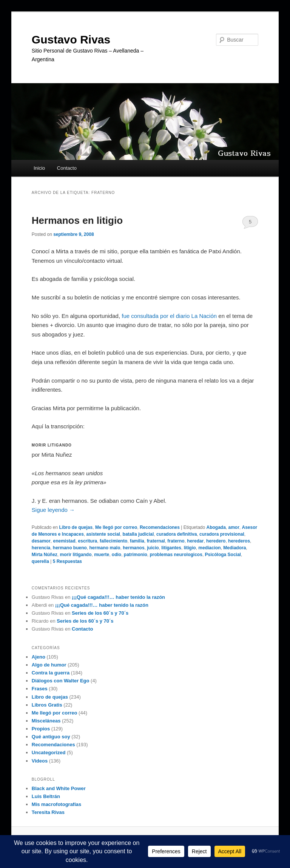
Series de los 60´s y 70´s (100, 613)
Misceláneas (46, 721)
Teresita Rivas (48, 812)
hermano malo (105, 548)
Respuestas (67, 561)
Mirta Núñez (45, 555)
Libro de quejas (76, 527)
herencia (41, 548)
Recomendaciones (160, 527)
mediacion (209, 548)
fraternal (156, 541)
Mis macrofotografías (56, 804)
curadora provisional (222, 534)
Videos (40, 761)
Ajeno (39, 657)
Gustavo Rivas (71, 40)
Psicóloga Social (223, 555)
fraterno (176, 541)
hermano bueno (70, 548)
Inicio (39, 168)
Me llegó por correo (116, 527)
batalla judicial (138, 534)
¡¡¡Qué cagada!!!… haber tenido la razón (118, 597)
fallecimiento (113, 541)
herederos (239, 541)
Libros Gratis (47, 705)
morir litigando (76, 555)
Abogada (216, 527)
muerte (102, 555)
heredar (195, 541)
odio (116, 555)
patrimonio (136, 555)
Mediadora (234, 548)
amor (234, 527)
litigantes (171, 548)
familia (137, 541)
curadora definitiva (177, 534)
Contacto (67, 168)
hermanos (133, 548)
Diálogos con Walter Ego (61, 681)
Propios (41, 729)
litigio (190, 548)
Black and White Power (59, 788)
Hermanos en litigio (77, 220)
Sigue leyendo (53, 510)
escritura (88, 541)
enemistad (64, 541)
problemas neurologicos (176, 555)
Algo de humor (49, 665)
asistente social (103, 534)
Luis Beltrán (46, 796)
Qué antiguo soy (51, 737)
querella (40, 561)
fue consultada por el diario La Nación (169, 316)
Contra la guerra (51, 673)
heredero (216, 541)
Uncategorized (49, 753)
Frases (40, 689)
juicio (153, 548)
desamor (41, 541)
